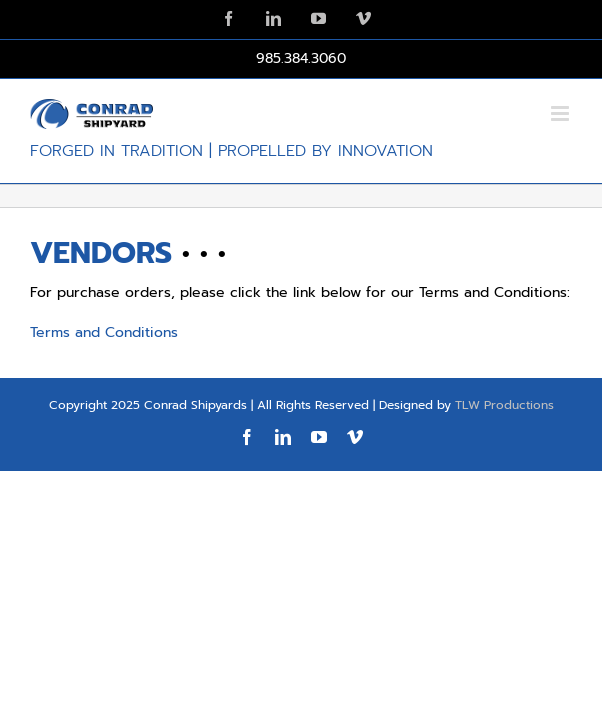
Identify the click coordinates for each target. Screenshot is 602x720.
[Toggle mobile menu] (561, 113)
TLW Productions (504, 455)
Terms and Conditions (104, 332)
